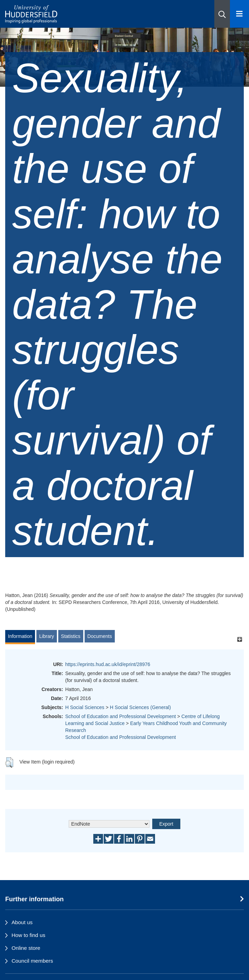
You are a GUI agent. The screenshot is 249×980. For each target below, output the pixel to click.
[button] (222, 14)
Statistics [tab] (71, 636)
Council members (32, 961)
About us (22, 922)
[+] (239, 640)
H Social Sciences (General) (140, 707)
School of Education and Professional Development (121, 716)
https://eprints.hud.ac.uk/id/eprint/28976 (108, 664)
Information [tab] (20, 636)
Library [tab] (47, 636)
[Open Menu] (239, 14)
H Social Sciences (85, 707)
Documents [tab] (100, 636)
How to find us (28, 935)
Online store (26, 948)
